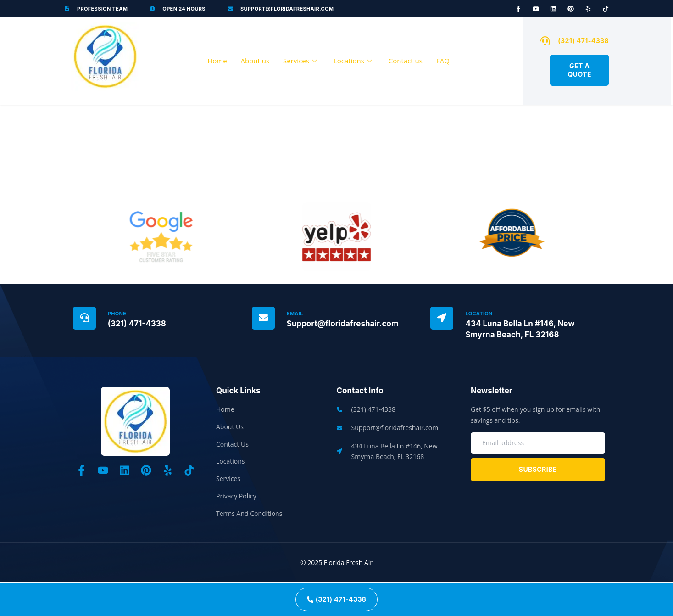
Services (300, 61)
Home (217, 61)
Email (295, 314)
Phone (117, 314)
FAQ (443, 61)
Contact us (406, 61)
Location (479, 314)
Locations (353, 61)
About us (255, 61)
